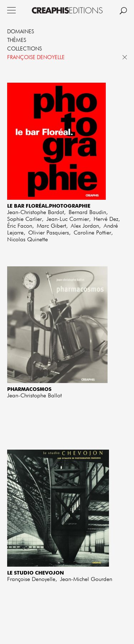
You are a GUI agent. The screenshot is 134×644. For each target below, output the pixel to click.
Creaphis (67, 10)
